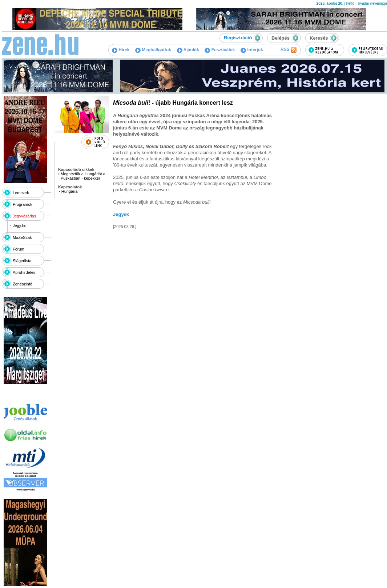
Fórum (19, 249)
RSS (289, 50)
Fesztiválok (220, 50)
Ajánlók (188, 50)
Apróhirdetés (24, 272)
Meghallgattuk (153, 50)
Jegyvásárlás (24, 216)
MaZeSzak (22, 237)
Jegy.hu (20, 225)
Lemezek (21, 193)
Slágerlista (22, 261)
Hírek (121, 50)
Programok (23, 204)
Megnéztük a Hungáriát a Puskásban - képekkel (83, 176)
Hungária (70, 191)
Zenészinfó (23, 284)
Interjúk (252, 50)
